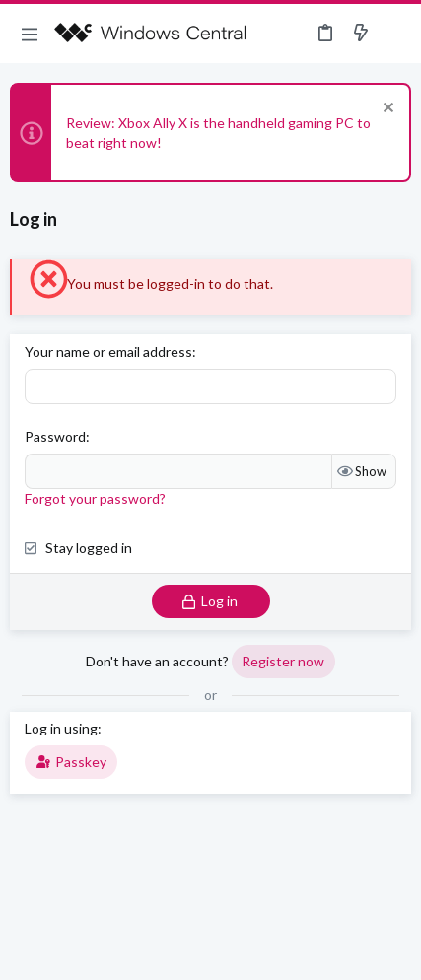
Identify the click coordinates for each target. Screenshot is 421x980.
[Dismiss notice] (386, 110)
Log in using (61, 728)
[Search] (394, 34)
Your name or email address (108, 351)
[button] (30, 34)
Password (55, 436)
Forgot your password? (95, 498)
